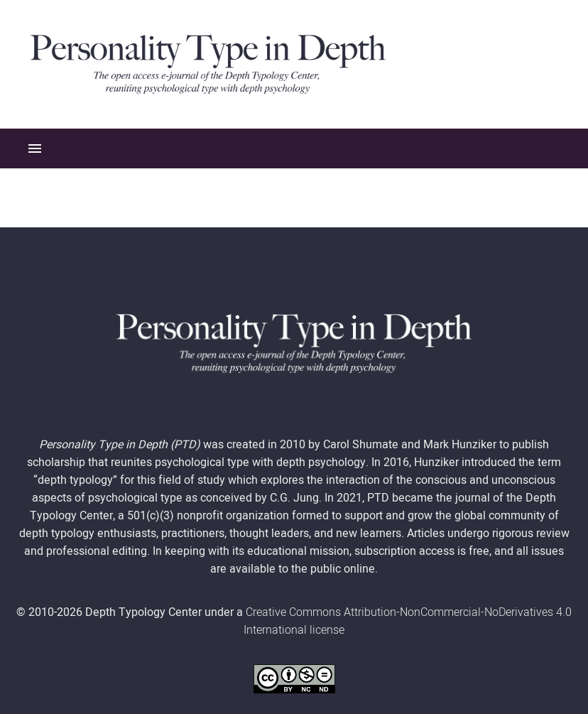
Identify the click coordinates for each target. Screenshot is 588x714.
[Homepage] (208, 63)
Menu (35, 148)
